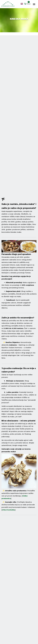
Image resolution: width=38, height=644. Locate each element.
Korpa (27, 4)
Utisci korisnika (9, 510)
